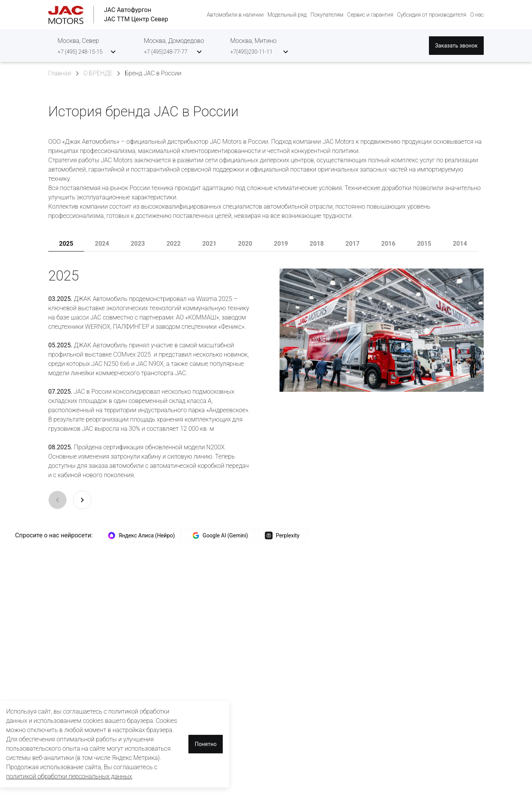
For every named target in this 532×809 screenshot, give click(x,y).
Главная (60, 73)
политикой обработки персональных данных (69, 776)
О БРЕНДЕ (98, 73)
